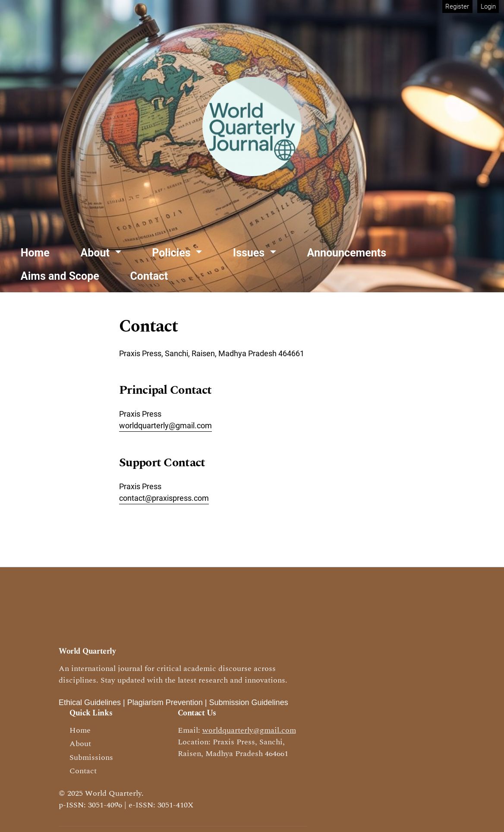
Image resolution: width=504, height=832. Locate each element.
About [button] (97, 253)
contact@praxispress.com (164, 498)
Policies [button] (173, 253)
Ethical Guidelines (90, 702)
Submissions (91, 758)
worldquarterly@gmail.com (165, 425)
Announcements (347, 253)
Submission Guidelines (249, 702)
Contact (149, 276)
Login (488, 6)
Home (35, 253)
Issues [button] (250, 253)
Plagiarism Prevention (165, 702)
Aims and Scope (60, 276)
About (80, 744)
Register (457, 6)
